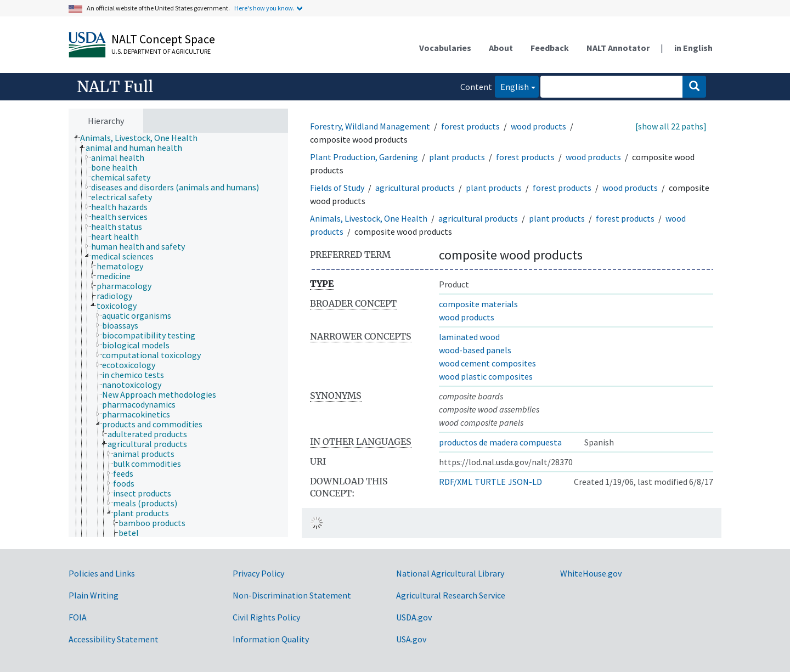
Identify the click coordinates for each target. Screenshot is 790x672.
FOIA (78, 617)
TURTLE (490, 482)
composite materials (478, 304)
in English (693, 48)
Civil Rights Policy (266, 617)
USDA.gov (414, 617)
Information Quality (271, 639)
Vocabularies (445, 48)
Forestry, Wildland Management (370, 126)
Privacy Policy (258, 573)
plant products (457, 157)
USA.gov (411, 639)
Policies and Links (102, 573)
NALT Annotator (618, 48)
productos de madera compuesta (500, 442)
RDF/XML (456, 482)
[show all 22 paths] (671, 126)
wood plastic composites (486, 376)
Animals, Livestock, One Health (369, 218)
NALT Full (115, 87)
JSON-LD (525, 482)
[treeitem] (143, 138)
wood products (538, 126)
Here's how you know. (264, 8)
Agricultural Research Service (451, 595)
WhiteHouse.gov (591, 573)
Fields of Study (337, 188)
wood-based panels (475, 350)
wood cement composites (487, 363)
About (501, 48)
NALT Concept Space (163, 39)
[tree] (178, 335)
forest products (470, 126)
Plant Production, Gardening (364, 157)
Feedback (550, 48)
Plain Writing (94, 595)
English (512, 86)
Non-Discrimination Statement (292, 595)
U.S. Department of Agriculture (161, 51)
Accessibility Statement (114, 639)
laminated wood (469, 337)
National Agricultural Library (450, 573)
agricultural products (415, 188)
